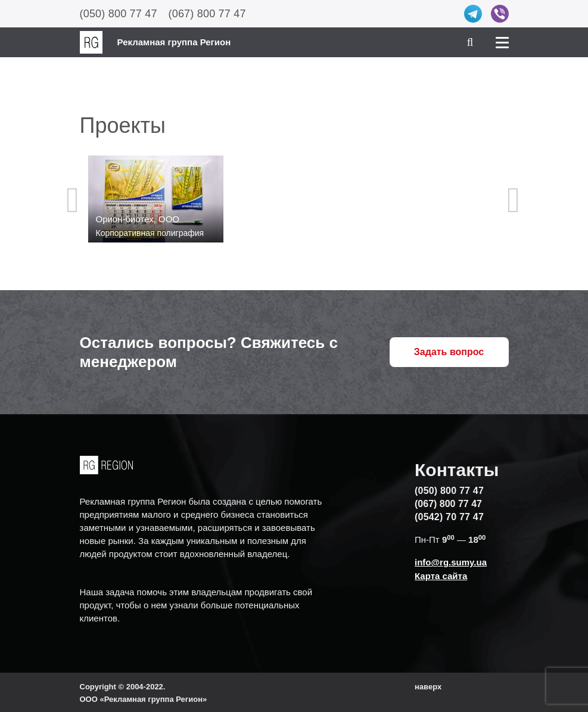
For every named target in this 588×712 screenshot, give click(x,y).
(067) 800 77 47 (207, 14)
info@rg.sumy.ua (451, 562)
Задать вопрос (449, 352)
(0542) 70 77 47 (449, 517)
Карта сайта (441, 576)
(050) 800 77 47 (119, 14)
